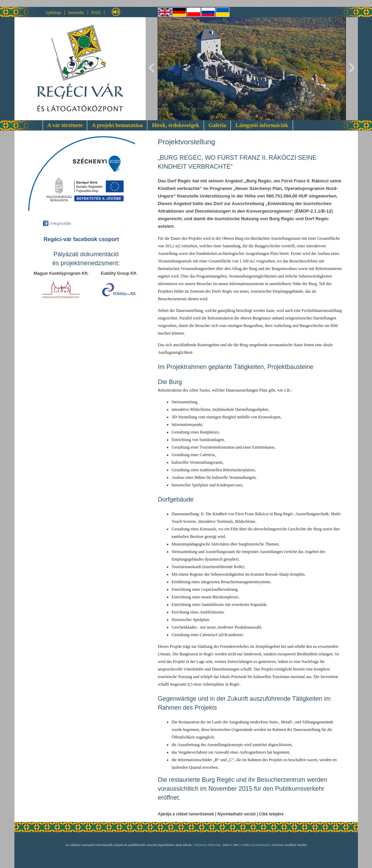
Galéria (217, 125)
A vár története (65, 125)
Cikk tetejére (271, 814)
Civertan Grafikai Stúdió (289, 845)
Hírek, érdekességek (175, 125)
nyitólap (54, 13)
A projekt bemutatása (117, 125)
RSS (96, 13)
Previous (152, 69)
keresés (76, 13)
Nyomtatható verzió (236, 814)
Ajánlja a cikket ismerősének (186, 814)
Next (352, 69)
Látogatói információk (262, 125)
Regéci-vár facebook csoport (81, 239)
